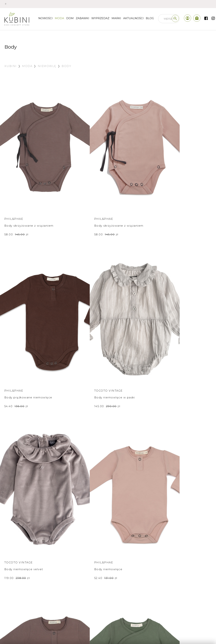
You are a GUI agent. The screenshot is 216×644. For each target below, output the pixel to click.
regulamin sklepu (22, 595)
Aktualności (133, 18)
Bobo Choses (16, 406)
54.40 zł (124, 186)
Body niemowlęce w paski (187, 172)
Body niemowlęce (73, 295)
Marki (116, 18)
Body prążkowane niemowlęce (127, 175)
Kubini (11, 66)
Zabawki (82, 18)
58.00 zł (16, 186)
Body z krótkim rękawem (24, 413)
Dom (70, 18)
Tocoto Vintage (181, 165)
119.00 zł (17, 304)
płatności (16, 572)
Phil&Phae (14, 165)
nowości (45, 18)
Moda (59, 18)
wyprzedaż (100, 18)
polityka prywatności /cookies (32, 619)
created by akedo (196, 634)
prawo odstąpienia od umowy (32, 603)
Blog (150, 18)
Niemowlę (47, 66)
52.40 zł (70, 304)
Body (66, 66)
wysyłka (15, 580)
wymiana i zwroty (22, 588)
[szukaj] (175, 18)
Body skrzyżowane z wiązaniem (20, 175)
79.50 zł (16, 422)
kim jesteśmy (71, 572)
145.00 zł (180, 181)
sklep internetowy (74, 580)
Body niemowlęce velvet (24, 295)
